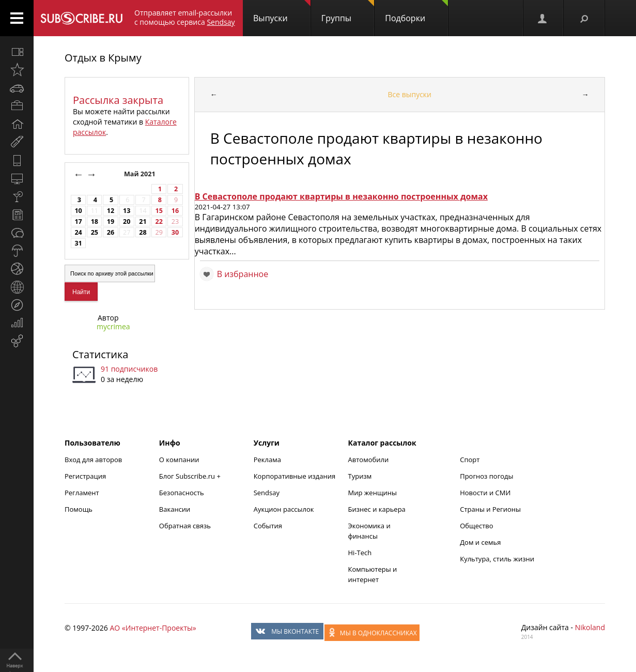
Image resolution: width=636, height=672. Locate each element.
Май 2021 (141, 174)
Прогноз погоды (486, 476)
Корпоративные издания (294, 476)
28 (143, 232)
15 (159, 211)
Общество (476, 526)
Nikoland (590, 627)
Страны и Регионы (490, 509)
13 (127, 211)
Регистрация (85, 476)
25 (95, 232)
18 (95, 222)
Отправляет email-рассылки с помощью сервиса (185, 17)
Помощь (79, 509)
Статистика (100, 354)
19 (111, 222)
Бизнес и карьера (377, 509)
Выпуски (282, 12)
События (268, 526)
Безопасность (182, 493)
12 (111, 211)
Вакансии (175, 509)
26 (111, 232)
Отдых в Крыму (103, 58)
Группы (348, 12)
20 (127, 222)
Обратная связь (185, 526)
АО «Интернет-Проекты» (153, 628)
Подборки (416, 12)
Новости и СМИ (485, 493)
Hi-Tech (360, 553)
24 (78, 232)
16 (175, 211)
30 (175, 232)
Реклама (267, 460)
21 (143, 222)
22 (159, 222)
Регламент (82, 493)
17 (78, 222)
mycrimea (113, 326)
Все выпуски (409, 94)
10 (78, 211)
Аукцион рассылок (284, 509)
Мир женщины (373, 493)
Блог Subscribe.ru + (191, 476)
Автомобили (369, 460)
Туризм (360, 476)
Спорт (470, 460)
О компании (179, 460)
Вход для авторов (93, 460)
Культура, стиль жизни (497, 559)
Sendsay (267, 493)
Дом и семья (480, 542)
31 (78, 243)
